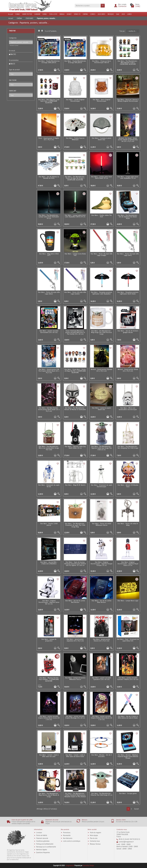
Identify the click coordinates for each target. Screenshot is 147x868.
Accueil (11, 14)
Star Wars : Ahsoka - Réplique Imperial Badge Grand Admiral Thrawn (128, 757)
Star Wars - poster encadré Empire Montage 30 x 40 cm (75, 717)
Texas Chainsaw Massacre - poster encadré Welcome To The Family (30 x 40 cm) (75, 332)
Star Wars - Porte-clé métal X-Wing (128, 524)
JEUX (123, 14)
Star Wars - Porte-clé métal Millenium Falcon (102, 524)
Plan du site (94, 838)
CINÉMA (85, 14)
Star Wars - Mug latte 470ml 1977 (49, 255)
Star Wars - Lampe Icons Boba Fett (75, 255)
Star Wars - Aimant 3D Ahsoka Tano (128, 486)
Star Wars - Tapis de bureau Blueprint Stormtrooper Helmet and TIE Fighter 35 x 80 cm (75, 564)
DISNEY (69, 14)
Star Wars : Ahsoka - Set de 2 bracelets (101, 756)
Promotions (67, 832)
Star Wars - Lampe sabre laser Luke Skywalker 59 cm (128, 178)
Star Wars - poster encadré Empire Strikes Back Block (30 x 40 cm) (101, 718)
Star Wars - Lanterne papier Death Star (102, 409)
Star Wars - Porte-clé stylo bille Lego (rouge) (101, 255)
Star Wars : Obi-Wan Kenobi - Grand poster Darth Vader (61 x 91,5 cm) (49, 410)
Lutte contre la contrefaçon (72, 841)
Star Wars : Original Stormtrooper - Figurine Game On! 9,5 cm (49, 602)
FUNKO (18, 14)
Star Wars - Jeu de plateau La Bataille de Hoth (49, 178)
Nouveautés (67, 835)
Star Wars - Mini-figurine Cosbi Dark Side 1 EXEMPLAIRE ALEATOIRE (49, 101)
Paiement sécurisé (42, 838)
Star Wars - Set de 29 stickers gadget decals (128, 332)
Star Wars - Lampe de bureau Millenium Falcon (75, 679)
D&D (118, 14)
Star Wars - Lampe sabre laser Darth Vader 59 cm (102, 178)
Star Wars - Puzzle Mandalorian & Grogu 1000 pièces (49, 62)
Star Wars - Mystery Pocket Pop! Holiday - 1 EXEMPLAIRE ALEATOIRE (49, 679)
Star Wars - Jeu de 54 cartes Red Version (75, 602)
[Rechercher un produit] (88, 6)
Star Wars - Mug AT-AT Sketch (75, 485)
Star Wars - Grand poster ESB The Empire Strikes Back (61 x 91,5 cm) (49, 371)
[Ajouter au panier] (55, 70)
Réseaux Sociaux (95, 844)
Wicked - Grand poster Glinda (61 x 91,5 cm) (128, 370)
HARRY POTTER (27, 14)
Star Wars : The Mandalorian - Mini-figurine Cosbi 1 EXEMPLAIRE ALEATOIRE (128, 63)
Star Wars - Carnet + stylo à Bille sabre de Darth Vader (75, 756)
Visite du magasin (95, 832)
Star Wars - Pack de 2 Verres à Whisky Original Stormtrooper (128, 100)
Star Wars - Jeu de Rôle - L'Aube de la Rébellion (49, 563)
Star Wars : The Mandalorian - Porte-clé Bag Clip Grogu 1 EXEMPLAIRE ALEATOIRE (75, 178)
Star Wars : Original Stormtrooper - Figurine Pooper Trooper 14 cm (102, 564)
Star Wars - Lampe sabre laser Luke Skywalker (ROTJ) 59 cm (75, 216)
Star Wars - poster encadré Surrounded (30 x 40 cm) (49, 332)
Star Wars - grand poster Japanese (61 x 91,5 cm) (75, 640)
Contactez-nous (95, 841)
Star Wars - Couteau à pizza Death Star (101, 139)
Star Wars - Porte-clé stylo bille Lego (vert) (128, 255)
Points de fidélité (42, 835)
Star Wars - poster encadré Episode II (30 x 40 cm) (101, 679)
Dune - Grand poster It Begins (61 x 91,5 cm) (49, 139)
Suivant (136, 809)
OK (103, 6)
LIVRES (129, 14)
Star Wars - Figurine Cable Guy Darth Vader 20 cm (75, 447)
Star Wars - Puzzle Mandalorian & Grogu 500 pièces (75, 62)
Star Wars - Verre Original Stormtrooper (101, 100)
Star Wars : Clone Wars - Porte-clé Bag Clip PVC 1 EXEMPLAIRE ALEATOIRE (75, 371)
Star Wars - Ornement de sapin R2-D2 (49, 486)
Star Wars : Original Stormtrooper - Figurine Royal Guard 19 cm (128, 564)
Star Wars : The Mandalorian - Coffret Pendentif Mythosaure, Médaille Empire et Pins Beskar (75, 795)
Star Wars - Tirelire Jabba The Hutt (101, 216)
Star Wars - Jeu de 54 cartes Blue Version (101, 602)
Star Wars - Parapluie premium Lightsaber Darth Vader (128, 293)
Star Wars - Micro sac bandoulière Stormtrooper (128, 409)
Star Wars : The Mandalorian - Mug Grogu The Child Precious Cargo (101, 332)
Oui (13, 54)
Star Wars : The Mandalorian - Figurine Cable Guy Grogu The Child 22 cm (101, 448)
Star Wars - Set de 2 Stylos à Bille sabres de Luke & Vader (128, 717)
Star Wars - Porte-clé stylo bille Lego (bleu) (49, 293)
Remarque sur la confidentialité (46, 847)
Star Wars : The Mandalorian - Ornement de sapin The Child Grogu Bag (75, 525)
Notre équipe (94, 835)
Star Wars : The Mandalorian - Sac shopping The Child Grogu (128, 447)
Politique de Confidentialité (45, 844)
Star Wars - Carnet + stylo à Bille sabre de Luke (49, 756)
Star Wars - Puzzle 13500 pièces (49, 524)
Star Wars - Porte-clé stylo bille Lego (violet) (75, 293)
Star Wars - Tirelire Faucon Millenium (75, 139)
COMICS (93, 14)
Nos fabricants (68, 838)
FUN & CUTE (53, 14)
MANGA (62, 14)
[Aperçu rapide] (59, 70)
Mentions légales (42, 850)
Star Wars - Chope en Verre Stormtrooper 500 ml (101, 62)
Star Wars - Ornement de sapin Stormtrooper (102, 486)
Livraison (39, 832)
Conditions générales (43, 841)
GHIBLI (45, 14)
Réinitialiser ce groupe (14, 45)
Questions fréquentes (43, 852)
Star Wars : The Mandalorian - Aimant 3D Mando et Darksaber (75, 409)
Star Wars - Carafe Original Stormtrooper (75, 100)
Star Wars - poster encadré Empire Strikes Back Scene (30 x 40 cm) (49, 718)
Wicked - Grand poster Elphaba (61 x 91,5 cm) (101, 370)
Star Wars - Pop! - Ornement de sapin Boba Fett (128, 640)
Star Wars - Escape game (128, 794)
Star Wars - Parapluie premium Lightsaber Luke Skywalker (102, 293)
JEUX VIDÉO (101, 14)
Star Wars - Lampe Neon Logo (128, 601)
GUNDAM (37, 14)
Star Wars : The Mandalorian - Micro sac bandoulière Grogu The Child (49, 448)
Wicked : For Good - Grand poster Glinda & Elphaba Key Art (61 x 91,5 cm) (128, 140)
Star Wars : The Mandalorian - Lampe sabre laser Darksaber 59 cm (49, 217)
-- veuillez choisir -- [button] (133, 31)
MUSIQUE (111, 14)
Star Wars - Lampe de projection (49, 640)
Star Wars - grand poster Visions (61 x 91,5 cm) (101, 640)
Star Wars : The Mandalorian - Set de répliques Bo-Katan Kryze (128, 217)
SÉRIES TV (77, 14)
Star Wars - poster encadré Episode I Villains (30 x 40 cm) (128, 679)
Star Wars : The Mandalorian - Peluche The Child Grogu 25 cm (102, 794)
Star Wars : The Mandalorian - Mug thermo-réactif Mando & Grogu (49, 795)
